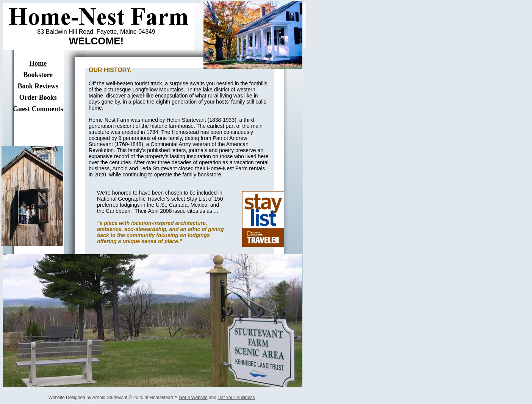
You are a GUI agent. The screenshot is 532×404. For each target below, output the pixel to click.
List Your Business (236, 398)
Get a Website (193, 398)
